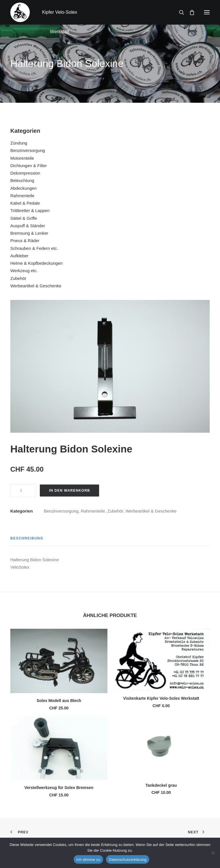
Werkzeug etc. (24, 271)
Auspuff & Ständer (28, 226)
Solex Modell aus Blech (59, 701)
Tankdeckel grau (161, 785)
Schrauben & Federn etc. (34, 248)
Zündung (19, 143)
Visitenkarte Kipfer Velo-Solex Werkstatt (161, 698)
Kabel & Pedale (25, 203)
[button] (207, 12)
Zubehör (18, 278)
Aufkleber (19, 256)
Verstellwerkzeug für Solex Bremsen (59, 788)
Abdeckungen (23, 188)
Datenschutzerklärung (128, 860)
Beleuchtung (22, 180)
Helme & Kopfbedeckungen (37, 263)
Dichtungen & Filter (29, 166)
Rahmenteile (22, 196)
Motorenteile (22, 158)
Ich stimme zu (88, 860)
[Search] (179, 12)
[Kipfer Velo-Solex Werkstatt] (20, 12)
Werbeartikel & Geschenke (36, 286)
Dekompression (25, 173)
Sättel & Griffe (24, 218)
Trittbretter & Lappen (30, 210)
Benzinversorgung (28, 150)
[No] (213, 853)
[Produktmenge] (23, 491)
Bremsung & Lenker (29, 233)
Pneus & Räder (25, 241)
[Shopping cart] (189, 12)
